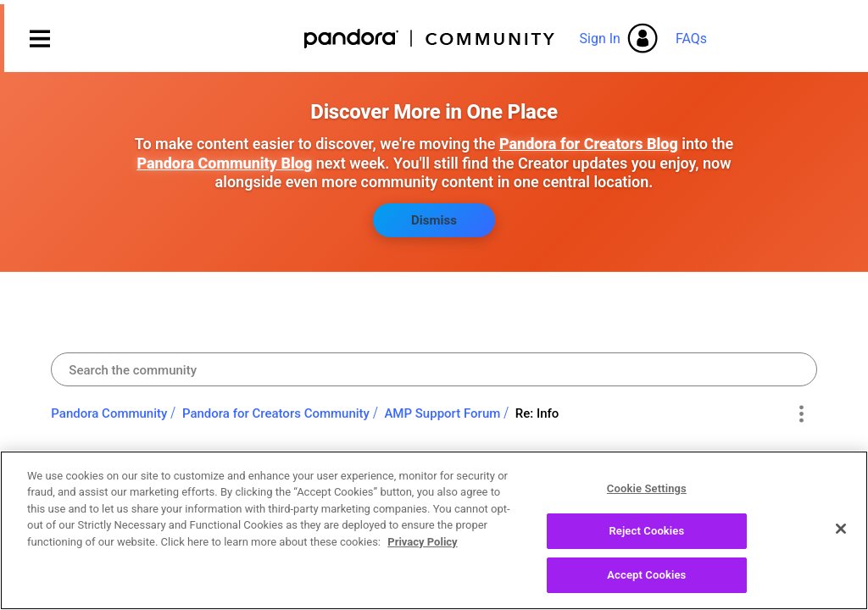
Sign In (600, 39)
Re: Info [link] (537, 413)
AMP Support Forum (442, 413)
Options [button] (801, 414)
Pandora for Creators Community (276, 413)
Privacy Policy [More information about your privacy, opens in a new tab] (422, 558)
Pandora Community (430, 39)
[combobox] (434, 369)
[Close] (841, 544)
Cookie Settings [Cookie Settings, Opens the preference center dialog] (647, 504)
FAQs (691, 39)
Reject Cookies (646, 547)
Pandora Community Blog (224, 163)
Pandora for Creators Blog (589, 144)
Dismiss (434, 220)
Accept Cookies (646, 591)
